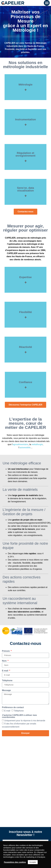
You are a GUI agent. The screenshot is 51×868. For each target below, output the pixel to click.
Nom (5, 661)
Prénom (6, 651)
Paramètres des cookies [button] (15, 862)
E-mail (5, 671)
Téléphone (7, 681)
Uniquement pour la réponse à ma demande (25, 720)
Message (6, 690)
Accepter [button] (33, 862)
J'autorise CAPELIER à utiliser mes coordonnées (19, 716)
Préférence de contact (13, 707)
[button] (47, 3)
